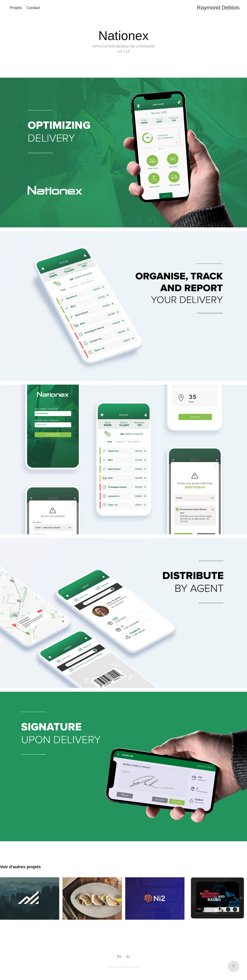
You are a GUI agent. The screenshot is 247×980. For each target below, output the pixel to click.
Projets (16, 8)
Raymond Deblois (218, 8)
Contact (33, 8)
